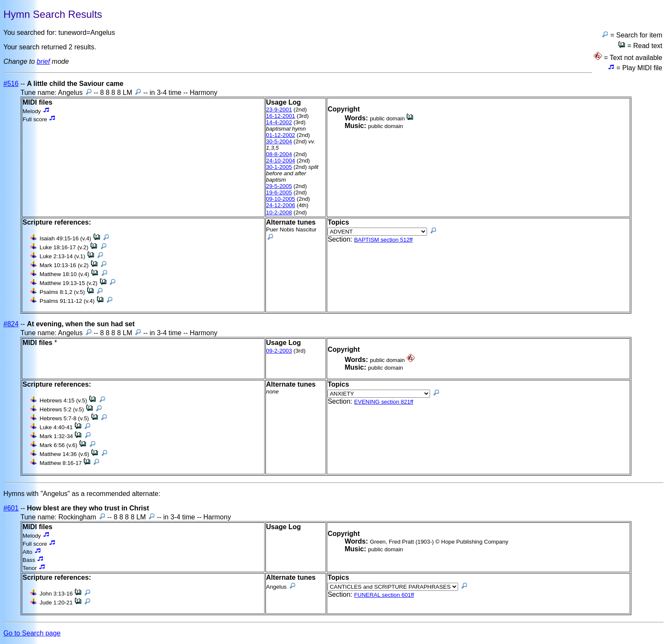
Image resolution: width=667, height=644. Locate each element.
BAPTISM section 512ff (383, 240)
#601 (11, 508)
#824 (11, 324)
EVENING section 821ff (383, 402)
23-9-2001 (279, 110)
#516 (11, 84)
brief (43, 61)
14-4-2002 (279, 122)
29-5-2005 (279, 186)
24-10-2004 (281, 161)
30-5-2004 (279, 141)
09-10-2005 (281, 199)
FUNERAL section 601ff (384, 595)
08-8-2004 (279, 154)
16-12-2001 (281, 116)
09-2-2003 (279, 351)
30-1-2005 (279, 167)
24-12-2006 (281, 205)
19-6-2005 (279, 192)
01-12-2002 (281, 135)
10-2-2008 (279, 212)
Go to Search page (32, 633)
